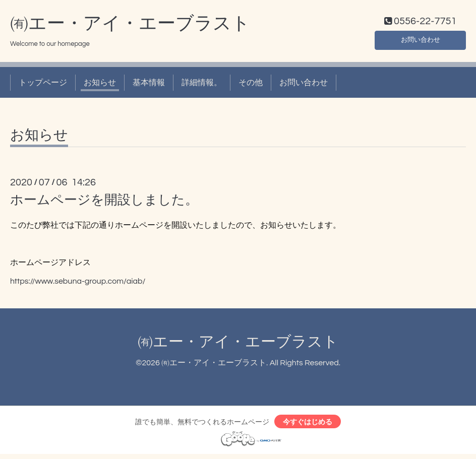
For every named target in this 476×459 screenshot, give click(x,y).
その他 (251, 85)
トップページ (43, 85)
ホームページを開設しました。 (104, 203)
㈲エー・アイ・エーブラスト (130, 26)
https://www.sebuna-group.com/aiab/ (78, 283)
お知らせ (100, 85)
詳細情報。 (202, 85)
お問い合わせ (421, 40)
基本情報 (149, 85)
